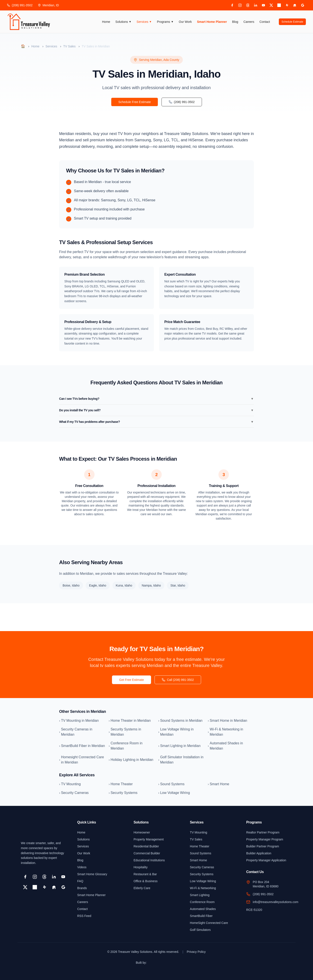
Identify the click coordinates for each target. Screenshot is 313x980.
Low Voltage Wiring (203, 881)
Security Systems (202, 874)
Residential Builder (146, 846)
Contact (265, 22)
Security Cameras (202, 867)
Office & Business (145, 881)
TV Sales (69, 46)
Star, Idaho (178, 585)
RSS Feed (84, 916)
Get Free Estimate (132, 680)
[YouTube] (263, 5)
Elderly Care (142, 888)
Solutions (123, 22)
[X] (271, 5)
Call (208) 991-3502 (178, 680)
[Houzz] (295, 5)
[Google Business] (303, 5)
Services (144, 22)
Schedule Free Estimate (134, 102)
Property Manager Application (266, 860)
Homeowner (142, 832)
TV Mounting (199, 832)
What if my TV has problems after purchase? (156, 422)
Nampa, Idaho (151, 585)
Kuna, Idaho (124, 585)
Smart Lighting (200, 895)
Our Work (185, 22)
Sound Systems (201, 853)
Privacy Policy (196, 952)
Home (106, 22)
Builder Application (259, 853)
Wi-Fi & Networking (203, 888)
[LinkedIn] (256, 5)
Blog (235, 22)
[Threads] (248, 5)
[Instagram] (240, 5)
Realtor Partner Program (263, 832)
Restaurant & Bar (145, 874)
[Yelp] (287, 5)
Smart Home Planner (212, 22)
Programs (165, 22)
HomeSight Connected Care (209, 923)
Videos (82, 867)
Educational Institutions (149, 860)
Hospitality (141, 867)
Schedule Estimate (292, 22)
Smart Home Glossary (92, 874)
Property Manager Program (265, 839)
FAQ (80, 881)
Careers (249, 22)
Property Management (149, 839)
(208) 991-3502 (20, 5)
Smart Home (199, 860)
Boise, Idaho (71, 585)
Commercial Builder (147, 853)
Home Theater (200, 846)
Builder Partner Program (263, 846)
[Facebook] (232, 5)
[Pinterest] (279, 5)
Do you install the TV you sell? (156, 410)
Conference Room (202, 902)
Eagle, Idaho (98, 585)
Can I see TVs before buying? (156, 399)
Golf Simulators (200, 930)
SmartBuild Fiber (201, 916)
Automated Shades (203, 909)
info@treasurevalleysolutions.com (276, 902)
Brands (82, 888)
